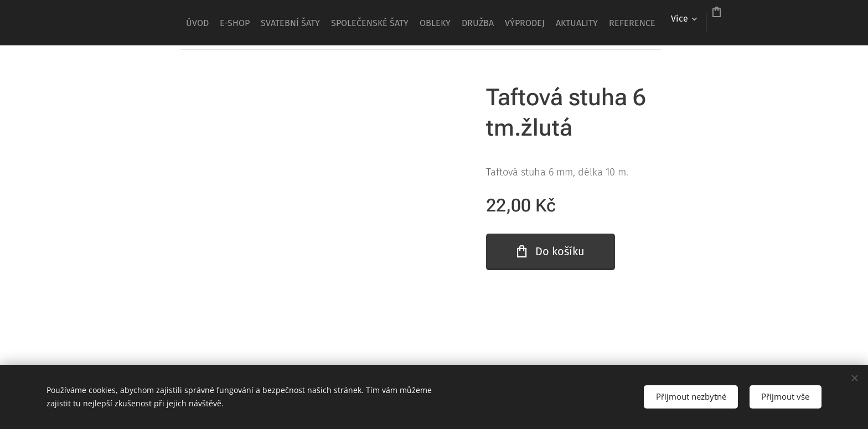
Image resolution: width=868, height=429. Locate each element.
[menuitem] (219, 23)
